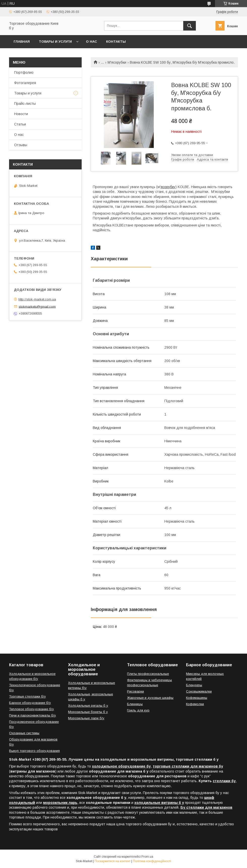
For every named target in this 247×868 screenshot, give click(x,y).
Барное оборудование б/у (30, 703)
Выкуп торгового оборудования (34, 751)
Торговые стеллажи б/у (27, 696)
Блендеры (194, 685)
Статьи (20, 124)
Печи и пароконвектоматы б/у (33, 715)
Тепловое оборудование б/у (32, 709)
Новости (21, 114)
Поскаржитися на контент (113, 861)
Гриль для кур (138, 710)
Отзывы (21, 145)
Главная (22, 42)
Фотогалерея (25, 83)
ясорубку (168, 187)
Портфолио (24, 72)
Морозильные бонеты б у (88, 712)
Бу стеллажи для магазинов (206, 807)
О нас (91, 42)
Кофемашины (197, 698)
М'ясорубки (117, 62)
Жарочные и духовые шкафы (150, 698)
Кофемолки (195, 704)
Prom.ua (147, 857)
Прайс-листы (25, 104)
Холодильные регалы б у (88, 706)
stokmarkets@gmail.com (37, 306)
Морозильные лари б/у (86, 718)
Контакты (116, 42)
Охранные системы (24, 733)
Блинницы (135, 704)
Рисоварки (135, 691)
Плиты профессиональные (148, 674)
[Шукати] (190, 26)
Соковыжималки (199, 691)
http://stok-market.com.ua (37, 299)
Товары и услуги (55, 42)
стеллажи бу (224, 781)
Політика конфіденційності (152, 861)
